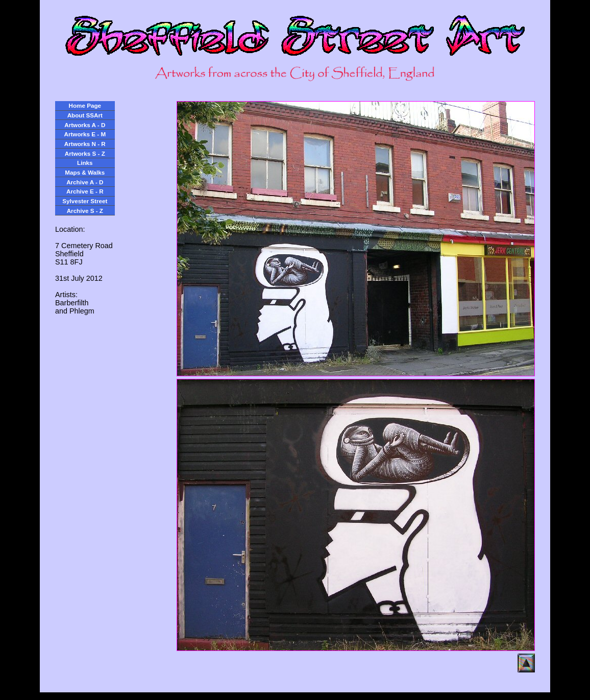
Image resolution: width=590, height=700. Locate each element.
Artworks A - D (85, 125)
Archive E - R (85, 191)
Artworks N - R (85, 144)
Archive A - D (85, 182)
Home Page (85, 105)
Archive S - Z (85, 211)
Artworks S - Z (85, 153)
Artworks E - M (85, 134)
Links (85, 163)
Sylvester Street (85, 201)
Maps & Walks (85, 172)
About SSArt (85, 115)
